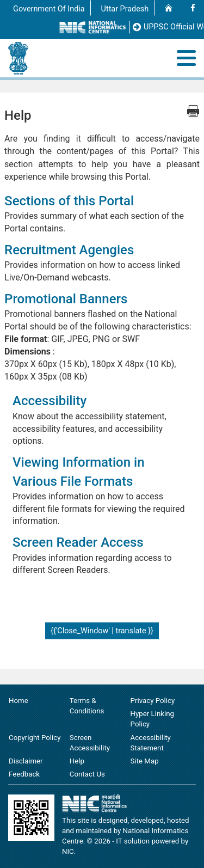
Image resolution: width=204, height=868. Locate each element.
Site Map (145, 761)
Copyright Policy (35, 738)
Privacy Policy (153, 701)
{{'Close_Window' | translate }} (102, 631)
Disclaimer (26, 761)
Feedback (24, 774)
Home (18, 701)
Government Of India (49, 9)
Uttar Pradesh (125, 9)
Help (77, 761)
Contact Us (87, 774)
